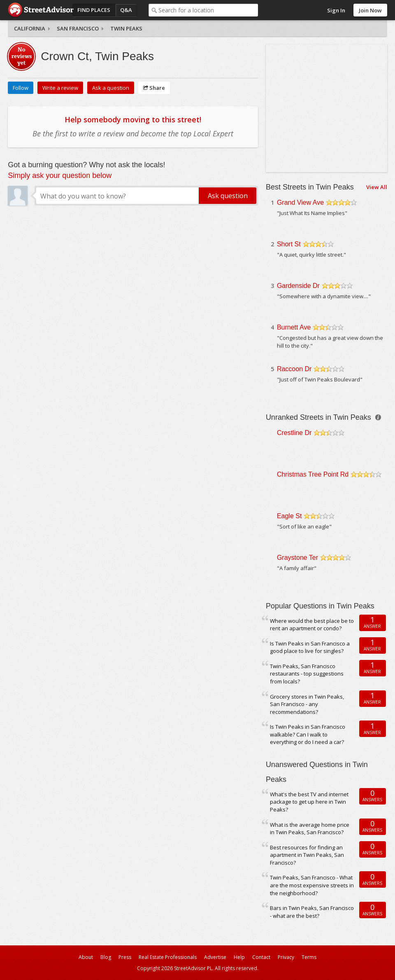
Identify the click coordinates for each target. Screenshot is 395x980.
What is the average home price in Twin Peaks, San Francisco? (310, 829)
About (86, 957)
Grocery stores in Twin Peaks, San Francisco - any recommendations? (307, 704)
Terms (309, 957)
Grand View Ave (300, 202)
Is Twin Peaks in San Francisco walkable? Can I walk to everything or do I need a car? (308, 734)
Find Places (94, 10)
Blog (106, 957)
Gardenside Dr (298, 286)
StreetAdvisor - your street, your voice (41, 10)
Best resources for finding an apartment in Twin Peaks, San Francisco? (307, 855)
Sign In (336, 10)
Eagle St (289, 516)
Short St (289, 244)
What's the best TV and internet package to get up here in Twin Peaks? (309, 802)
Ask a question (111, 88)
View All (377, 187)
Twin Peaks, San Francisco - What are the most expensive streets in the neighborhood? (312, 885)
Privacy (286, 957)
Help (239, 957)
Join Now (370, 10)
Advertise (215, 957)
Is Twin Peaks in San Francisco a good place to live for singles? (310, 647)
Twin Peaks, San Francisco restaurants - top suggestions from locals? (307, 674)
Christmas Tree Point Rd (313, 474)
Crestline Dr (294, 433)
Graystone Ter (297, 558)
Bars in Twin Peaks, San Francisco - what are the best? (312, 912)
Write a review (60, 88)
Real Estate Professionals (168, 957)
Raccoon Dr (294, 369)
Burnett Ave (294, 327)
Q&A (126, 10)
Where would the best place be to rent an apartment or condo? (312, 625)
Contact (261, 957)
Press (125, 957)
